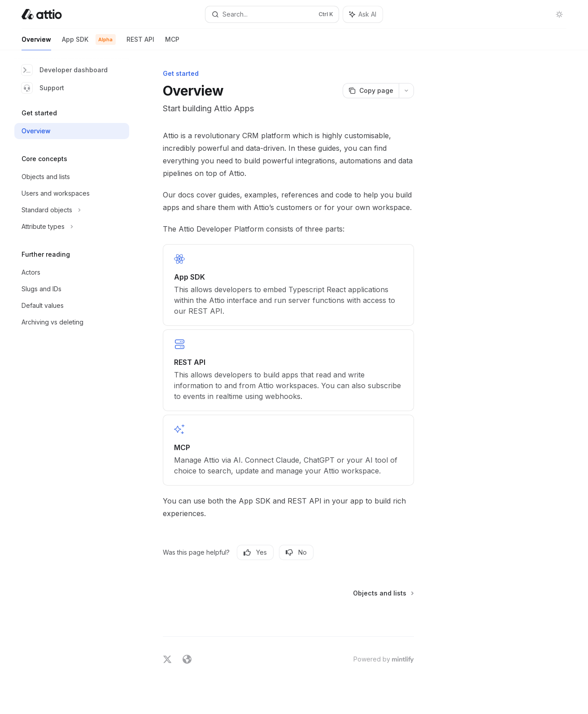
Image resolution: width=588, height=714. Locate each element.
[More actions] (406, 91)
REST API (140, 43)
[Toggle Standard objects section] (72, 210)
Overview (36, 43)
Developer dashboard (65, 70)
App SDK (89, 43)
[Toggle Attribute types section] (72, 227)
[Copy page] (371, 91)
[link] (288, 285)
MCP (172, 43)
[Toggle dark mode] (559, 14)
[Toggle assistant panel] (363, 14)
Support (43, 88)
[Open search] (272, 14)
